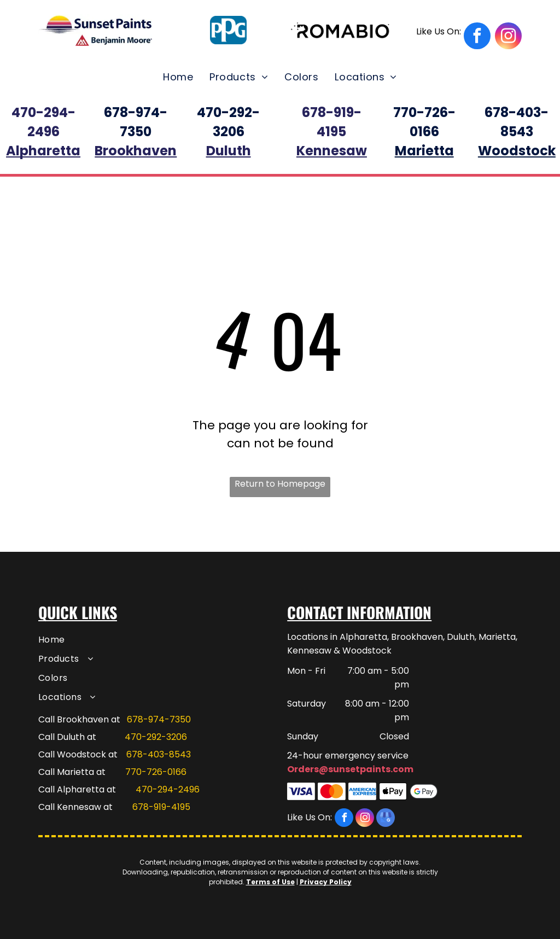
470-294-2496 (168, 789)
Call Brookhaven (74, 719)
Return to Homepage (280, 484)
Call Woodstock (72, 754)
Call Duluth (62, 737)
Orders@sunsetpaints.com (350, 769)
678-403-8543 (159, 754)
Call (46, 789)
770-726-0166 (156, 772)
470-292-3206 (156, 737)
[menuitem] (178, 77)
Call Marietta (66, 772)
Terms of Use (270, 882)
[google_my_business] (386, 819)
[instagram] (508, 37)
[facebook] (453, 37)
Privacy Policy (326, 882)
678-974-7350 (159, 719)
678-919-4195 (161, 807)
